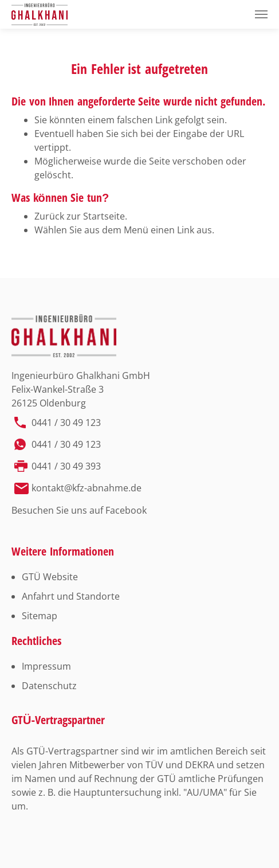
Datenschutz (49, 686)
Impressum (46, 666)
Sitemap (40, 616)
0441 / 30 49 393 (66, 466)
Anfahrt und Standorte (71, 596)
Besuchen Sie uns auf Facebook (79, 510)
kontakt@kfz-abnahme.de (87, 488)
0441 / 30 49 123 (66, 423)
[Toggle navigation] (261, 14)
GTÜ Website (50, 577)
